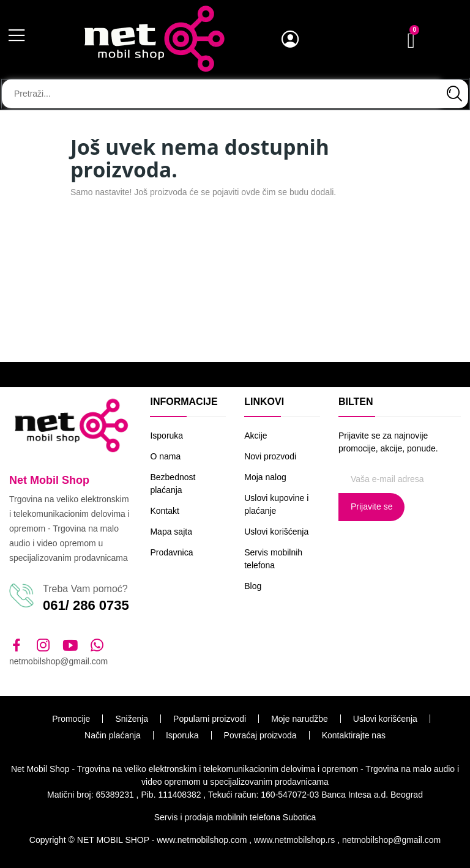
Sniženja (132, 719)
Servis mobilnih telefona (273, 559)
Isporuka (166, 436)
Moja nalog (265, 477)
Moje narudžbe (300, 719)
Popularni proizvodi (210, 719)
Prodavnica (171, 552)
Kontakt (164, 511)
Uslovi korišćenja (276, 532)
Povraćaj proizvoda (260, 735)
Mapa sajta (171, 532)
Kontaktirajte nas (354, 735)
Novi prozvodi (270, 456)
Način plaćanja (113, 735)
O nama (165, 456)
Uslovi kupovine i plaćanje (276, 504)
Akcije (256, 436)
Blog (253, 586)
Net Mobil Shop (49, 480)
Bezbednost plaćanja (173, 484)
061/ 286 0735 (86, 605)
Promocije (71, 719)
